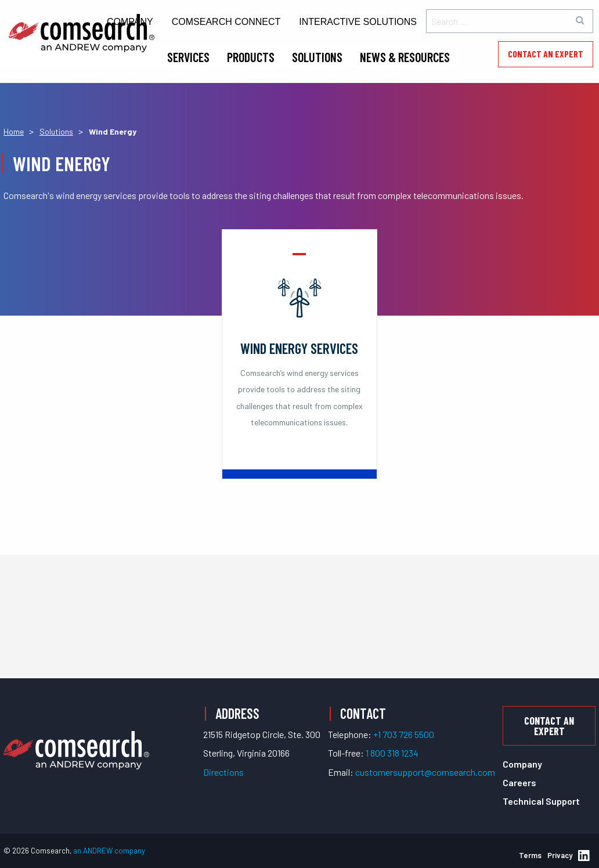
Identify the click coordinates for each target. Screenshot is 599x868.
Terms (530, 855)
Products (251, 57)
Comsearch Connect (226, 22)
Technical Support (541, 801)
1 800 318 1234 (392, 753)
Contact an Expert (546, 54)
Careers (519, 782)
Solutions (317, 57)
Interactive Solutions (358, 22)
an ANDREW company (109, 851)
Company (522, 764)
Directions (223, 772)
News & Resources (405, 57)
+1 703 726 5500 (404, 734)
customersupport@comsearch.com (425, 772)
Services (188, 57)
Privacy (560, 855)
